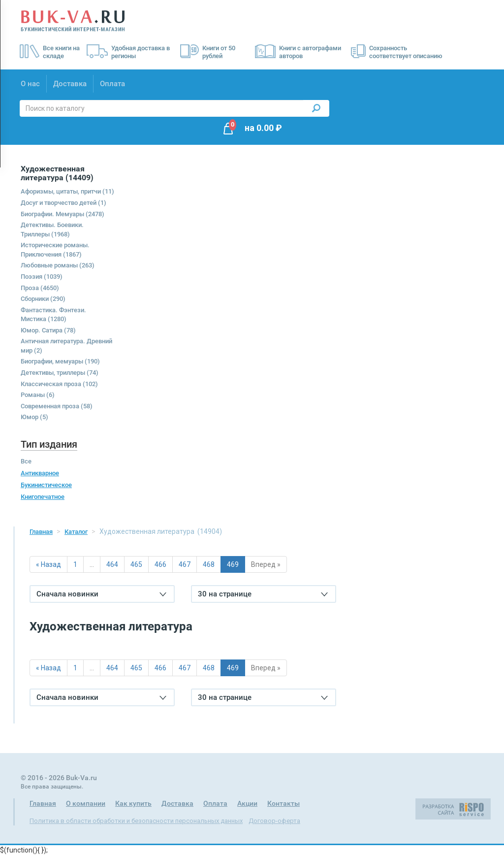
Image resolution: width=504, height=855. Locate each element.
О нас (30, 84)
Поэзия (42, 277)
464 (112, 564)
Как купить (133, 803)
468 (209, 564)
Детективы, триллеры (60, 373)
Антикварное (40, 473)
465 (136, 564)
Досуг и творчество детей (63, 203)
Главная (41, 532)
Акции (247, 803)
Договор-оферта (274, 821)
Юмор (34, 417)
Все (26, 461)
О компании (86, 803)
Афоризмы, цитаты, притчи (67, 191)
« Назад (48, 564)
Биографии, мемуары (60, 361)
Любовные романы (58, 265)
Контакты (283, 803)
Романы (38, 395)
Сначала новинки (101, 594)
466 (160, 564)
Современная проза (57, 406)
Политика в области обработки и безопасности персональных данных (136, 821)
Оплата (112, 84)
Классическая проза (59, 384)
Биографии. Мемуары (63, 214)
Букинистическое (46, 485)
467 (185, 564)
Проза (40, 288)
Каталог (76, 532)
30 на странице (263, 594)
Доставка (70, 84)
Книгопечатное (43, 497)
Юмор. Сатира (48, 330)
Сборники (43, 299)
